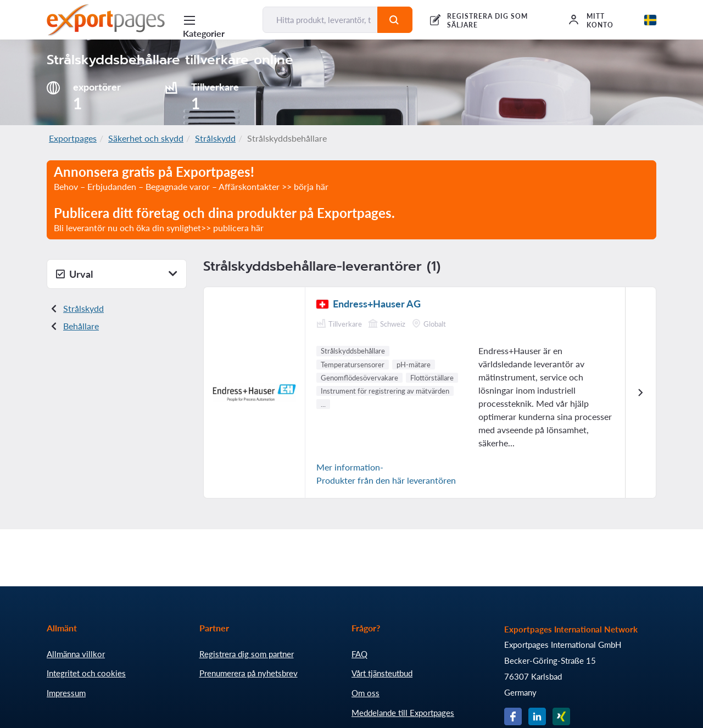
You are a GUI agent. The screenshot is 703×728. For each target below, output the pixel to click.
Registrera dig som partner (247, 654)
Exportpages (73, 138)
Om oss (366, 693)
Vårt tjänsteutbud (382, 673)
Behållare (81, 326)
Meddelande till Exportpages (403, 713)
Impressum (66, 693)
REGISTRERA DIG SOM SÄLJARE (487, 21)
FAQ (359, 654)
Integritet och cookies (86, 673)
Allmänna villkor (76, 654)
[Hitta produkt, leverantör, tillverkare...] (320, 20)
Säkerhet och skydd (146, 138)
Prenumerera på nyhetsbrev (249, 673)
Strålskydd (215, 138)
